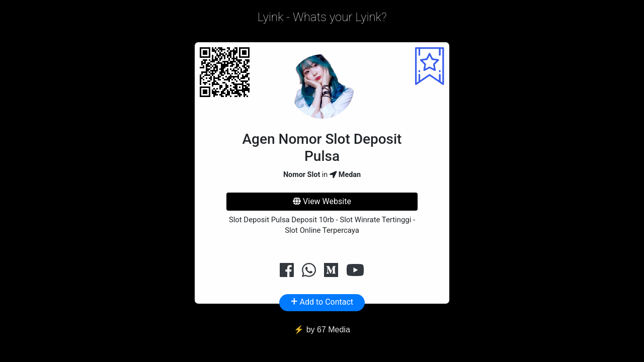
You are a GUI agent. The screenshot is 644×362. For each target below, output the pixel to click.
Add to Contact (322, 301)
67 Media (334, 330)
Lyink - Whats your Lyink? (322, 17)
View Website (322, 201)
